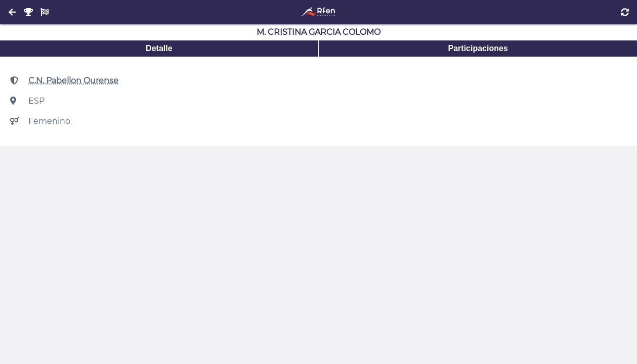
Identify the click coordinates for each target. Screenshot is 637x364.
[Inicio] (318, 12)
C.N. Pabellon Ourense (73, 81)
